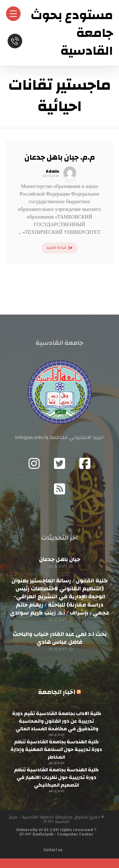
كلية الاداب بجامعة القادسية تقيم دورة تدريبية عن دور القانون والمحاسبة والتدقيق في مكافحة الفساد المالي (56, 721)
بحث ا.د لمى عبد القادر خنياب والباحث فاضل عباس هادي (60, 638)
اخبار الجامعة (57, 692)
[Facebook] (85, 463)
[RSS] (60, 489)
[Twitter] (60, 463)
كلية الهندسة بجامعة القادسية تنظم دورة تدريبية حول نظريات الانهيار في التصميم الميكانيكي (56, 777)
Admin (52, 171)
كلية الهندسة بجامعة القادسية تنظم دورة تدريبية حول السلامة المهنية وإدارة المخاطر (56, 749)
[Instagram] (34, 463)
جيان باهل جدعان (60, 559)
